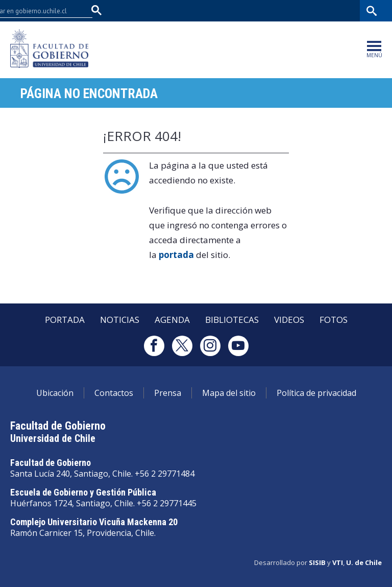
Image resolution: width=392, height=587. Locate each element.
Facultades (212, 10)
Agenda (172, 320)
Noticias (120, 320)
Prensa (168, 393)
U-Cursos (264, 10)
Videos (289, 320)
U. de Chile (364, 562)
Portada (65, 320)
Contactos (114, 393)
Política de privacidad (316, 393)
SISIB (317, 562)
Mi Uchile (301, 10)
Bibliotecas (340, 10)
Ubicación (55, 393)
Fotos (334, 320)
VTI (338, 562)
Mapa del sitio (229, 393)
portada (176, 255)
